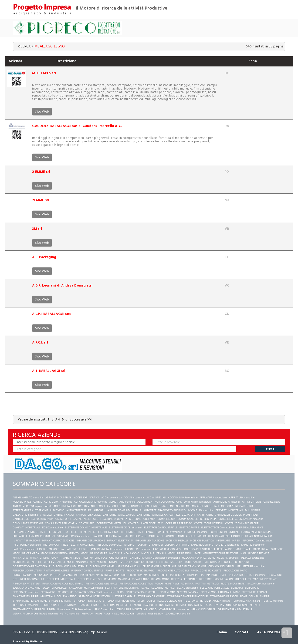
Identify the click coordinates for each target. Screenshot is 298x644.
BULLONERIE (253, 510)
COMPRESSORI (166, 519)
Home (222, 632)
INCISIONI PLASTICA (202, 541)
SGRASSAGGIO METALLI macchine (95, 592)
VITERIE (141, 614)
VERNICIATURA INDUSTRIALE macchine (35, 614)
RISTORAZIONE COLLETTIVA (136, 584)
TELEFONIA (191, 601)
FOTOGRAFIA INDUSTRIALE (257, 532)
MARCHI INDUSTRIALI (75, 558)
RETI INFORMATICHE (33, 579)
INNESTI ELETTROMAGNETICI (78, 545)
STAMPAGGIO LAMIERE (151, 596)
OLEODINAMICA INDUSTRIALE (70, 566)
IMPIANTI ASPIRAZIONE (26, 541)
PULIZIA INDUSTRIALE (214, 575)
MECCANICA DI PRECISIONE (198, 558)
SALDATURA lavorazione (261, 584)
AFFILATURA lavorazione (213, 498)
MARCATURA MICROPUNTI (45, 558)
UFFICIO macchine (103, 609)
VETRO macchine (70, 614)
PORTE (120, 571)
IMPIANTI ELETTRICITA (120, 541)
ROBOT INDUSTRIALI (167, 584)
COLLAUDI (149, 519)
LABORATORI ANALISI (150, 545)
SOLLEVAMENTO (66, 596)
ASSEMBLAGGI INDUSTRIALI (202, 506)
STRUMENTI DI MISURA (87, 601)
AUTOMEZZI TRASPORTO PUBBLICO (164, 510)
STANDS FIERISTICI (60, 601)
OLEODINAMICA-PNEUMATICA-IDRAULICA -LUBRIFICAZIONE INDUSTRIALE (133, 566)
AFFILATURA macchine (242, 498)
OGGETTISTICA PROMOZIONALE (32, 566)
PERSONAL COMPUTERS (27, 571)
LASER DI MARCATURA (51, 549)
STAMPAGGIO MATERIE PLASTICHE (187, 596)
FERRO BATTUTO (58, 532)
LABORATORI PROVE (177, 545)
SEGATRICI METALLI (163, 588)
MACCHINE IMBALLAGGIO (124, 553)
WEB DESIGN (156, 614)
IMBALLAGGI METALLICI (259, 536)
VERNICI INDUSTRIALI (204, 609)
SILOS (120, 592)
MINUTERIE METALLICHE (27, 562)
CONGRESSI (226, 519)
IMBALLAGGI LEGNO (189, 536)
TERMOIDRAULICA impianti (215, 601)
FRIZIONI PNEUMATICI (42, 536)
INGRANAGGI (51, 545)
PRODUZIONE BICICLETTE (206, 571)
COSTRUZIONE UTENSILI (209, 523)
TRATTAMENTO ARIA (200, 605)
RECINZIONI (275, 575)
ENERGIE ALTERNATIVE (250, 528)
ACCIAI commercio (112, 498)
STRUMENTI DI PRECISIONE (119, 601)
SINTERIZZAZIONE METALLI (142, 592)
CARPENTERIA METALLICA (152, 515)
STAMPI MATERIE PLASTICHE (30, 601)
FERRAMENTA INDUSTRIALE (29, 532)
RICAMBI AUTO (141, 579)
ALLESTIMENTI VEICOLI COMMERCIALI (160, 502)
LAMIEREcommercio (24, 549)
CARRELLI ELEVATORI (182, 515)
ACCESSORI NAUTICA (87, 498)
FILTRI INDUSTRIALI (131, 532)
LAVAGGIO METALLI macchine (107, 549)
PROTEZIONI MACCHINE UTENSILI (148, 575)
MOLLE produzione (77, 562)
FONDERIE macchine (196, 532)
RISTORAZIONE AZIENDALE (102, 584)
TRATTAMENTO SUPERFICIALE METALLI (237, 605)
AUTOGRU (100, 510)
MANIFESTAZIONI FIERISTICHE (221, 553)
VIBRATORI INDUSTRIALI (96, 614)
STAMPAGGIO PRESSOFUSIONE (228, 596)
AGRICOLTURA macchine (58, 502)
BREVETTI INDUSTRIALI (229, 510)
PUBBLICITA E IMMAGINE (185, 575)
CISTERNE (135, 519)
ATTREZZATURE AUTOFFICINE (30, 510)
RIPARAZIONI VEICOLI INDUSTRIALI (63, 584)
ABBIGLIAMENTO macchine (28, 498)
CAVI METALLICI (82, 519)
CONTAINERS (87, 523)
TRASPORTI (150, 605)
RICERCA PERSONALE (184, 579)
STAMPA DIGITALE (125, 596)
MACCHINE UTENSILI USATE (184, 553)
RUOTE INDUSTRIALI (233, 584)
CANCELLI (46, 515)
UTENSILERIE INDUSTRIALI (131, 609)
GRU (125, 536)
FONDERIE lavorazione (169, 532)
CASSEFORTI (63, 519)
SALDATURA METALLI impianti (86, 588)
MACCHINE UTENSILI (154, 553)
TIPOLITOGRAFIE (50, 605)
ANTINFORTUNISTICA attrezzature (261, 502)
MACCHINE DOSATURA (94, 553)
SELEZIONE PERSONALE (214, 588)
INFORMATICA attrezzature (257, 541)
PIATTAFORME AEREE (56, 571)
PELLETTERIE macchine (251, 566)
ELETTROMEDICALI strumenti (125, 528)
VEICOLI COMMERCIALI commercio (169, 609)
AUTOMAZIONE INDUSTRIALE (124, 510)
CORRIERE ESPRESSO (179, 523)
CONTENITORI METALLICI (111, 523)
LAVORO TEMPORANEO (167, 549)
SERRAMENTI (48, 592)
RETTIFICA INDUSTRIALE (61, 579)
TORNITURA (69, 605)
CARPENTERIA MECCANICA (119, 515)
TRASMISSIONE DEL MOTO (125, 605)
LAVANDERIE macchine (138, 549)
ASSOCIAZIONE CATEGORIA (237, 506)
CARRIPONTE (205, 515)
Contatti (242, 632)
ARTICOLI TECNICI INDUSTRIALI (149, 506)
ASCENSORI (177, 506)
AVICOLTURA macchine (201, 510)
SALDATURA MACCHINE (27, 588)
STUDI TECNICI (146, 601)
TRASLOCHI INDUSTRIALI (93, 605)
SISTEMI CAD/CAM (188, 592)
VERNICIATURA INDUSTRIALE (235, 609)
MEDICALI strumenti (228, 558)
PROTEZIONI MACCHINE (64, 575)
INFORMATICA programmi (27, 545)
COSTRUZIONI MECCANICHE (242, 523)
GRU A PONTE (138, 536)
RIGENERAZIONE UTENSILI (230, 579)
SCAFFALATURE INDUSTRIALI (122, 588)
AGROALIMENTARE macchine (91, 502)
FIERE (73, 532)
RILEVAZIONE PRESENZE (263, 579)
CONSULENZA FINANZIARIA (61, 523)
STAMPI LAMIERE (259, 596)
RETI (16, 579)
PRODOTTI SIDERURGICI (141, 571)
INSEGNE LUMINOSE (110, 545)
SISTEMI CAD (167, 592)
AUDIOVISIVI (57, 510)
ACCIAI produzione (134, 498)
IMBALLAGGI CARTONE (162, 536)
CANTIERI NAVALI (64, 515)
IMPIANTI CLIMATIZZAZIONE (58, 541)
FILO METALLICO (108, 532)
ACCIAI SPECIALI (156, 498)
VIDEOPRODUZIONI (123, 614)
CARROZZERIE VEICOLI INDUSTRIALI (237, 515)
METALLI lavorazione (253, 558)
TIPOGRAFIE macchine (26, 605)
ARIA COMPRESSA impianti (28, 506)
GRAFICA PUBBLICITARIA (106, 536)
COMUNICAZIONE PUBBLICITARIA (197, 519)
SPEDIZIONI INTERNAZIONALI (95, 596)
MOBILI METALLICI (54, 562)
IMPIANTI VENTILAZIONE (150, 541)
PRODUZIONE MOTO (235, 571)
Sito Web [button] (42, 112)
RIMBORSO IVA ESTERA (27, 584)
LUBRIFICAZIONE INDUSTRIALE (232, 549)
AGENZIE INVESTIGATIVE (27, 502)
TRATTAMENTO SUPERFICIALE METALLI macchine (41, 609)
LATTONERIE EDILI (77, 549)
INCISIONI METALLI (177, 541)
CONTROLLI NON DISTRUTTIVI (146, 523)
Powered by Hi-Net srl (28, 642)
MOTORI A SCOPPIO (132, 562)
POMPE (110, 571)
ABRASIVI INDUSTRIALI (59, 498)
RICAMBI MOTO (160, 579)
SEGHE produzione (187, 588)
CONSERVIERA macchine (249, 519)
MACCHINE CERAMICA (26, 553)
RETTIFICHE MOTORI (90, 579)
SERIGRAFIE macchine (26, 592)
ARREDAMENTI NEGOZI (91, 506)
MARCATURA (20, 558)
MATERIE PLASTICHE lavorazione (109, 558)
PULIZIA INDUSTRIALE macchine (247, 575)
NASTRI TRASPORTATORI (207, 562)
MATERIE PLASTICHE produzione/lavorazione (155, 558)
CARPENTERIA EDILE (88, 515)
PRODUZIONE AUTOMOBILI (173, 571)
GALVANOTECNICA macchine (73, 536)
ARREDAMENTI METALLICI (60, 506)
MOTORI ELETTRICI (157, 562)
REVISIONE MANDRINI (117, 579)
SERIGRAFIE (252, 588)
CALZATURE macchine (25, 515)
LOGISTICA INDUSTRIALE (197, 549)
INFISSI (236, 541)
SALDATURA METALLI (55, 588)
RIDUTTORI (206, 579)
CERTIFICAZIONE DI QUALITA (110, 519)
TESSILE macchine (273, 601)
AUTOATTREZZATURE (79, 510)
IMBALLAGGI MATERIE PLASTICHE (223, 536)
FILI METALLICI (88, 532)
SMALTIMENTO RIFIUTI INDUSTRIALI (34, 596)
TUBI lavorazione (81, 609)
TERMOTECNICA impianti (246, 601)
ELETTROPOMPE (189, 528)
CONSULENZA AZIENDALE (28, 523)
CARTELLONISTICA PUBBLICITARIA (33, 519)
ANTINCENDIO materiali (227, 502)
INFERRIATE (223, 541)
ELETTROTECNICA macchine (217, 528)
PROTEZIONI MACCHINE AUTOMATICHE (104, 575)
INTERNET (130, 545)
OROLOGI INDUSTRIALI (222, 566)
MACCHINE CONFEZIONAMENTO (60, 553)
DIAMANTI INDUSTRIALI (26, 528)
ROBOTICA (187, 584)
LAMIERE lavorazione (227, 545)
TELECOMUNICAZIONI (170, 601)
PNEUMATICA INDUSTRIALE (87, 571)
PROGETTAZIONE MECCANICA (30, 575)
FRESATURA (20, 536)
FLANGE (150, 532)
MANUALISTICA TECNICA (255, 553)
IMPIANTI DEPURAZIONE (91, 541)
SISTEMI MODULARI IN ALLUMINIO (220, 592)
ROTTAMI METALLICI (207, 584)
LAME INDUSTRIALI (202, 545)
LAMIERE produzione (253, 545)
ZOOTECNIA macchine (178, 614)
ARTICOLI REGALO (118, 506)
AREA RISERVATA (271, 632)
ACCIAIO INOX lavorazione (183, 498)
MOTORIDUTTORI (181, 562)
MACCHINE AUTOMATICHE (268, 549)
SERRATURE (66, 592)
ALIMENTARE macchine (122, 502)
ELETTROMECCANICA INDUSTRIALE (86, 528)
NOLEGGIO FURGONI (236, 562)
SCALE (145, 588)
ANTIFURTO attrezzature (198, 502)
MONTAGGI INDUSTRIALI (104, 562)
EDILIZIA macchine (52, 528)
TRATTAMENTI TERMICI (172, 605)
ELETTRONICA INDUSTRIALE (161, 528)
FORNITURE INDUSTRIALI (224, 532)
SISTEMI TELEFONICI (255, 592)
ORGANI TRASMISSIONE (192, 566)
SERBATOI (237, 588)
